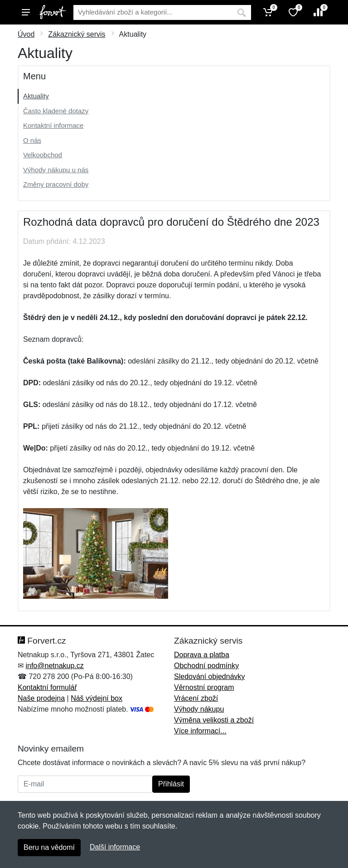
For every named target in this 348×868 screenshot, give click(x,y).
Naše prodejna (41, 698)
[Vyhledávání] (153, 12)
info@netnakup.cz (54, 666)
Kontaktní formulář (47, 687)
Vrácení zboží (196, 698)
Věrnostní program (204, 687)
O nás (32, 140)
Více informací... (200, 731)
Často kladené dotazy (56, 111)
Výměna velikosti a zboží (214, 720)
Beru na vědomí (49, 847)
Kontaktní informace (53, 125)
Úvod (26, 34)
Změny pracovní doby (56, 184)
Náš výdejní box (97, 698)
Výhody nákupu (199, 709)
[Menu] (26, 12)
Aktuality (36, 96)
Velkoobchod (43, 155)
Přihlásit (171, 784)
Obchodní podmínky (206, 666)
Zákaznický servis (77, 34)
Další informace (115, 847)
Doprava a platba (202, 655)
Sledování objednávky (210, 676)
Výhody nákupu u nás (56, 170)
